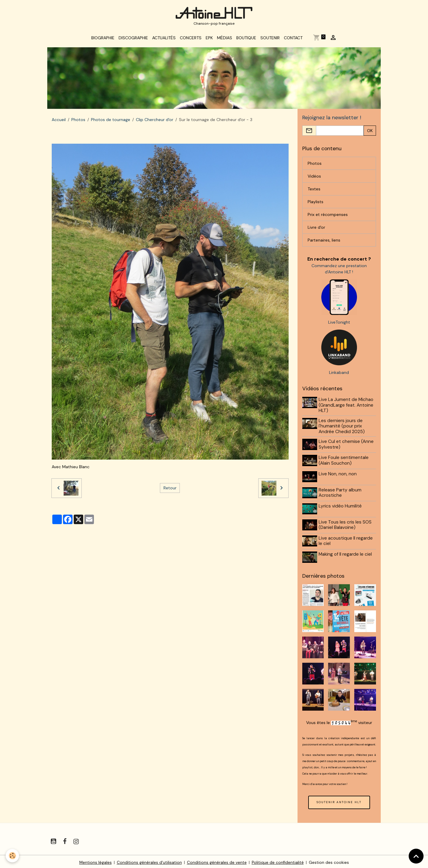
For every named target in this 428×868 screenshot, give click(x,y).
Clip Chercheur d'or (155, 121)
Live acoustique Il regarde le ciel (346, 540)
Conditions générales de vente (217, 860)
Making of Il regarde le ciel (346, 553)
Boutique (246, 39)
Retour (170, 489)
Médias (225, 39)
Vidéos (314, 178)
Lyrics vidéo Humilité (341, 506)
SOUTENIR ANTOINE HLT (339, 800)
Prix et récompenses (328, 216)
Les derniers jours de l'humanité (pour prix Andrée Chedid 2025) (342, 428)
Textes (314, 191)
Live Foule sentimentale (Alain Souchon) (344, 462)
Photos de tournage (111, 121)
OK (370, 132)
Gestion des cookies (329, 860)
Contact (293, 39)
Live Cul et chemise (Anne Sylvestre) (347, 446)
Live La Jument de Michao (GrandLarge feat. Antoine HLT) (347, 407)
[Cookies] (13, 856)
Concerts (191, 39)
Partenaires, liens (324, 242)
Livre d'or (316, 229)
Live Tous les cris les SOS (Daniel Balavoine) (346, 524)
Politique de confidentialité (278, 860)
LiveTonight (339, 324)
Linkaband (339, 375)
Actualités (164, 39)
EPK (209, 39)
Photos (78, 121)
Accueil (59, 121)
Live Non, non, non (338, 475)
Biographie (103, 39)
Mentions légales (95, 860)
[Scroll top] (416, 856)
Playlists (316, 203)
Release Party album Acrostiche (341, 493)
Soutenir (270, 39)
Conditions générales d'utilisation (149, 860)
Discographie (133, 39)
